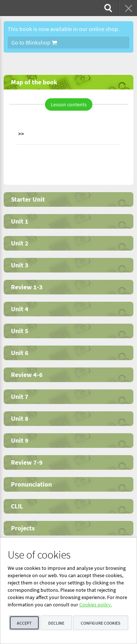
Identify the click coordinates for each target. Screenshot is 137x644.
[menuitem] (107, 8)
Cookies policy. (96, 605)
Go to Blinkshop (34, 42)
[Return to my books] (128, 8)
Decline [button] (56, 623)
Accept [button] (24, 623)
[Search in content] (107, 8)
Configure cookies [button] (101, 623)
